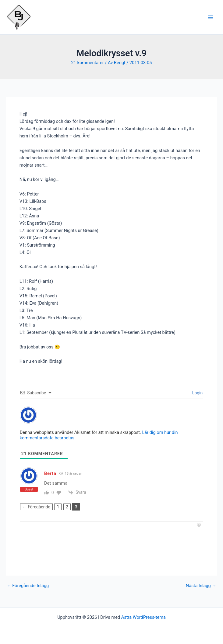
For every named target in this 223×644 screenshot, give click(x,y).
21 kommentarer (87, 63)
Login (197, 393)
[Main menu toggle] (211, 17)
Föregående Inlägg (28, 586)
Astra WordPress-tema (143, 617)
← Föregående (36, 507)
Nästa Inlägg (201, 586)
